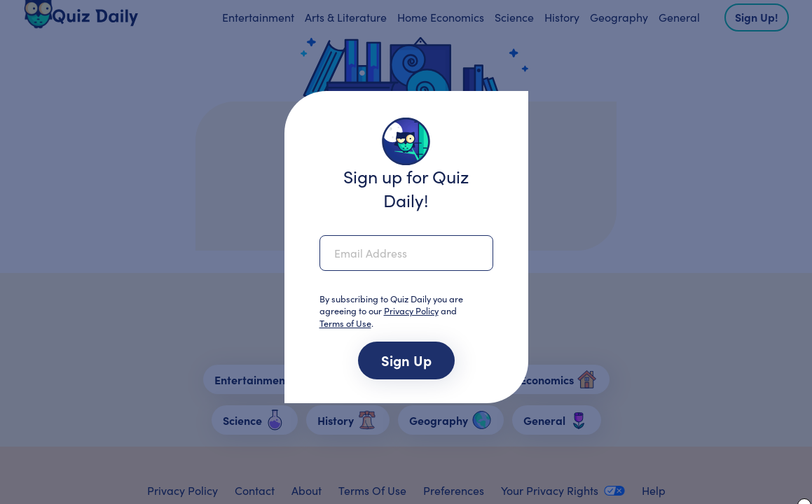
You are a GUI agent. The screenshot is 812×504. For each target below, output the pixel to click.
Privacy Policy (411, 310)
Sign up (406, 360)
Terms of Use (345, 323)
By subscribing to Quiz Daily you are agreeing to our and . (391, 312)
